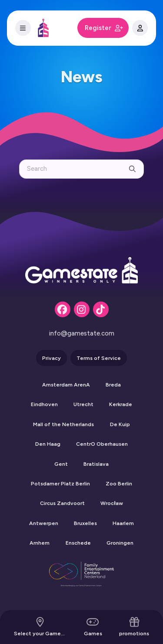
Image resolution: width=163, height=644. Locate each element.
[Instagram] (82, 309)
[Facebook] (63, 309)
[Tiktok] (101, 309)
